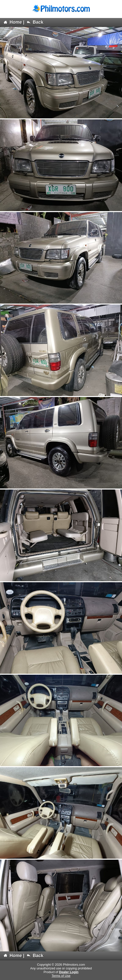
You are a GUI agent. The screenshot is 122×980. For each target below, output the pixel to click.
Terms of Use (61, 976)
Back (35, 22)
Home (13, 22)
